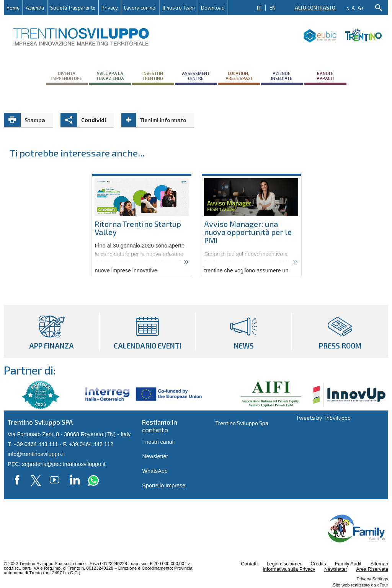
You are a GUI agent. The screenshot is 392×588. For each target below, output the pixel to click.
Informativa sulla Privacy (289, 569)
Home (13, 8)
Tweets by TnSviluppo (323, 418)
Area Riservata (372, 569)
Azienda (35, 8)
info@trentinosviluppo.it (36, 454)
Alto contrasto (315, 8)
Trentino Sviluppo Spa (242, 423)
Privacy (110, 8)
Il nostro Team (179, 8)
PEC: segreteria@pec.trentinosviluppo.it (56, 464)
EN (273, 8)
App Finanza (51, 331)
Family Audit (348, 564)
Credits (318, 564)
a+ (361, 7)
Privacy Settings (372, 579)
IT (259, 8)
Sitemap (379, 564)
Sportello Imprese (164, 485)
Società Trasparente (73, 8)
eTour (383, 585)
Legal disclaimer (284, 564)
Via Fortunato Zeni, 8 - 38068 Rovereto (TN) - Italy (69, 434)
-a (347, 8)
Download (213, 8)
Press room (340, 331)
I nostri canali (158, 442)
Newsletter (155, 456)
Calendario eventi (148, 331)
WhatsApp (155, 471)
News (244, 331)
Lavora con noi (140, 8)
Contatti (249, 564)
